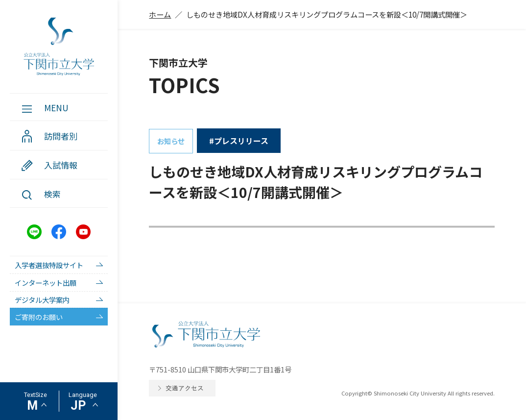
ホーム (160, 14)
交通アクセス (185, 388)
